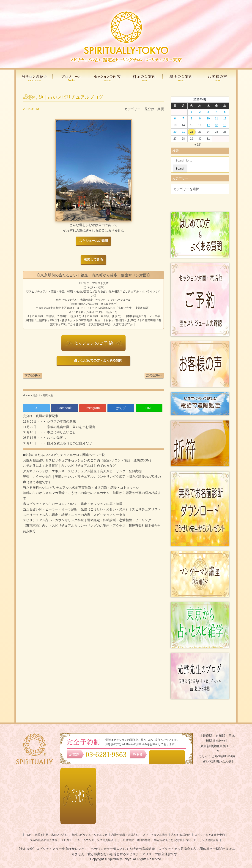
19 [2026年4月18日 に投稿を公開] (225, 125)
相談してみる (93, 260)
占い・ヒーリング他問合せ (202, 840)
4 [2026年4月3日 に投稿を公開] (217, 112)
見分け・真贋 (154, 109)
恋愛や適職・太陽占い (125, 835)
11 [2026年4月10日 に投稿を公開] (216, 119)
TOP (28, 835)
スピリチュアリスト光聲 (93, 283)
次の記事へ (154, 375)
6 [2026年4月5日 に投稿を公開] (175, 119)
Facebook (64, 408)
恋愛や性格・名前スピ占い (51, 835)
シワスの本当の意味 (61, 421)
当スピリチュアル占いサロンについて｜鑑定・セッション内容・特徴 (73, 504)
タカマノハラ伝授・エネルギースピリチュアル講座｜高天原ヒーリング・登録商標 (82, 471)
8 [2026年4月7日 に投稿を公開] (192, 119)
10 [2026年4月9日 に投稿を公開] (208, 119)
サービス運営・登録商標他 (134, 840)
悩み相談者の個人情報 (44, 840)
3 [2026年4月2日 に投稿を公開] (208, 112)
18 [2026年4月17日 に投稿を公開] (216, 125)
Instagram (93, 408)
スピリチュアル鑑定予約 (210, 835)
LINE (149, 408)
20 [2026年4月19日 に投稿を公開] (175, 132)
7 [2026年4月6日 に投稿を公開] (183, 119)
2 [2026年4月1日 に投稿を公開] (200, 112)
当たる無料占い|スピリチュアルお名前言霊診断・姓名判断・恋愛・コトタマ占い (81, 488)
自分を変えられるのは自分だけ (69, 443)
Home (26, 395)
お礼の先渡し (56, 438)
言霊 (87, 291)
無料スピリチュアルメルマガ (90, 835)
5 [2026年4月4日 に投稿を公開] (225, 112)
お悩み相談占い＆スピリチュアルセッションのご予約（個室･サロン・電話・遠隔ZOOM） (88, 460)
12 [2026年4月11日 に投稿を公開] (225, 119)
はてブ (121, 408)
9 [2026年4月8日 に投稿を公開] (200, 119)
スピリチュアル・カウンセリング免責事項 (87, 840)
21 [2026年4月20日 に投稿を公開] (183, 132)
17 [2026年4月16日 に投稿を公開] (208, 125)
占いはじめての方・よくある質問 (97, 360)
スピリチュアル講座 (155, 835)
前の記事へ (33, 375)
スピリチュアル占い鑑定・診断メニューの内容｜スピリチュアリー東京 (74, 515)
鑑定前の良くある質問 (168, 840)
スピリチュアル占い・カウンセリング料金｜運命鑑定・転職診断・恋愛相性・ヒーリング (87, 520)
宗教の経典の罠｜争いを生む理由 (71, 427)
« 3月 (198, 145)
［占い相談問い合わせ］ (217, 761)
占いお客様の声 (181, 835)
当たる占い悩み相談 (107, 291)
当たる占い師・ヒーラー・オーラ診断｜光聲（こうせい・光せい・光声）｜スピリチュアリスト (92, 509)
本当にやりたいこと (61, 432)
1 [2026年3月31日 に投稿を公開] (192, 112)
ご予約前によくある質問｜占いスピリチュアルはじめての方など (69, 466)
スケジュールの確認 (93, 241)
